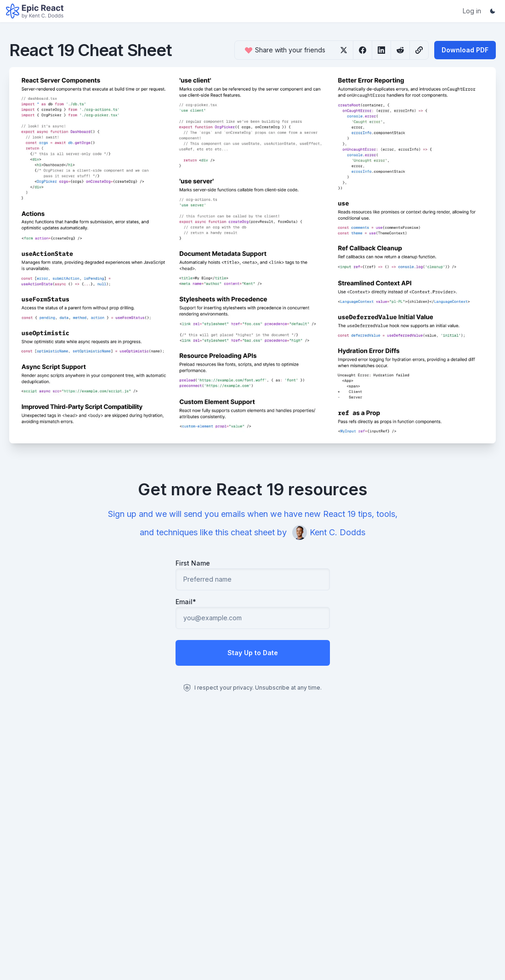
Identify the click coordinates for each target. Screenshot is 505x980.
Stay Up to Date (253, 653)
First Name (193, 563)
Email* (186, 602)
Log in (472, 11)
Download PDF (465, 50)
